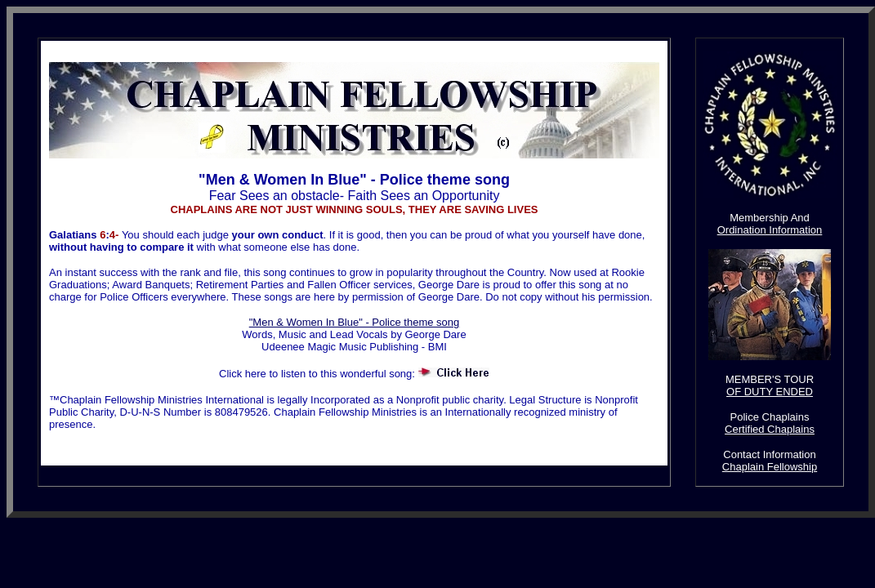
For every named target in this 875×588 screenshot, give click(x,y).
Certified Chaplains (770, 429)
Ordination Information (770, 230)
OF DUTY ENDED (770, 392)
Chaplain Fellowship (770, 467)
